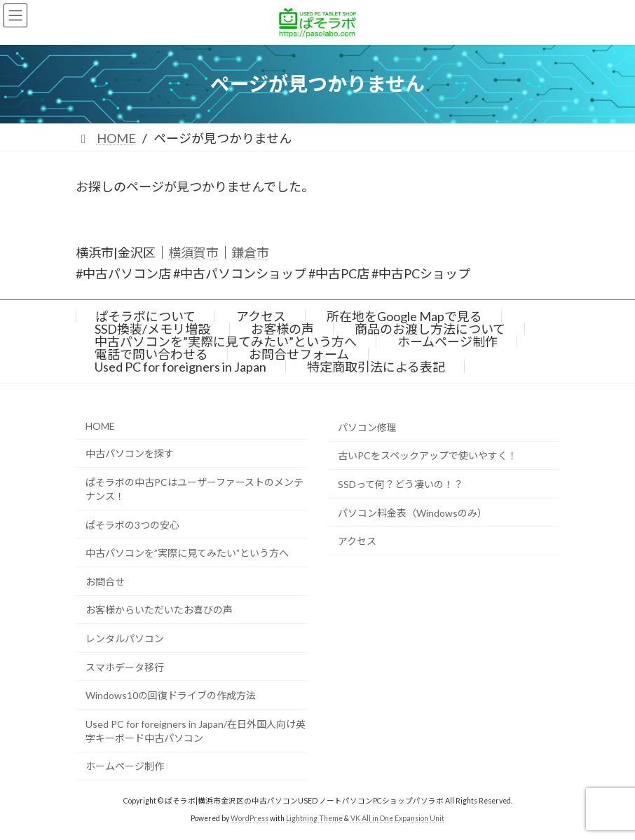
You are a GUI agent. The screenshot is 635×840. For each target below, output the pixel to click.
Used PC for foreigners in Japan (180, 367)
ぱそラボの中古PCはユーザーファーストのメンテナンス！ (194, 489)
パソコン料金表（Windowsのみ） (412, 512)
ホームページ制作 (448, 341)
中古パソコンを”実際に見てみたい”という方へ (226, 341)
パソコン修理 (367, 427)
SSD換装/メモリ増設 (152, 329)
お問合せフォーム (299, 354)
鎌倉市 (250, 252)
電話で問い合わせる (151, 354)
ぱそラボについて (145, 316)
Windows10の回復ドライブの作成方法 (171, 695)
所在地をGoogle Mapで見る (404, 316)
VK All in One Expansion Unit (397, 818)
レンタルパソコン (125, 638)
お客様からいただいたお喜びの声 (159, 610)
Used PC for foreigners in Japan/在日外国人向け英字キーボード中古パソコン (196, 731)
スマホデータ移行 (125, 666)
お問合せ (105, 582)
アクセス (261, 316)
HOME (100, 426)
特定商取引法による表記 (376, 367)
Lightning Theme (314, 818)
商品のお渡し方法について (430, 329)
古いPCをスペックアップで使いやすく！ (428, 455)
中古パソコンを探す (130, 453)
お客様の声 (282, 329)
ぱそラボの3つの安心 (132, 524)
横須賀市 (193, 252)
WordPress (250, 818)
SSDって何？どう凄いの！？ (401, 484)
